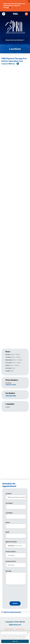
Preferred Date (11, 552)
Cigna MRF (19, 632)
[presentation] (18, 593)
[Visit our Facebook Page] (18, 64)
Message (8, 571)
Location (8, 494)
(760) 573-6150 (11, 385)
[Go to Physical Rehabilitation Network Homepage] (17, 14)
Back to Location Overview (12, 612)
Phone (8, 522)
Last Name (9, 513)
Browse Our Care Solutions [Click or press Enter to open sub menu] (14, 40)
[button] (26, 14)
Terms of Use (20, 629)
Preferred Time (11, 561)
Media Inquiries (9, 632)
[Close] (28, 636)
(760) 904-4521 (11, 396)
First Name (9, 503)
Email (7, 532)
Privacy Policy (9, 629)
